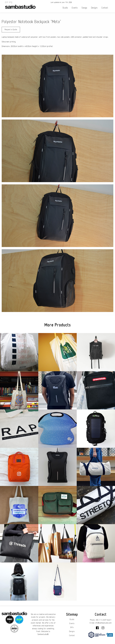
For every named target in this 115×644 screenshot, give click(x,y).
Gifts (72, 627)
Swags (84, 8)
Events (75, 8)
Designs (94, 8)
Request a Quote (11, 30)
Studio (65, 8)
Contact (105, 8)
